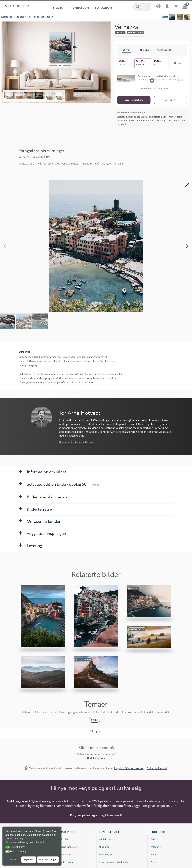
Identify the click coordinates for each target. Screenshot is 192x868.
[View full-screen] (187, 185)
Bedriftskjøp (105, 854)
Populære (19, 17)
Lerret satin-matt (68, 847)
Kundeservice (109, 832)
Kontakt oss (105, 839)
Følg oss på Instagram (85, 815)
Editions (155, 854)
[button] (8, 847)
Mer (178, 63)
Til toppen (96, 731)
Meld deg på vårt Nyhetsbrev (27, 801)
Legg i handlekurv (134, 100)
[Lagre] (170, 100)
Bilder (58, 8)
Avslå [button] (13, 860)
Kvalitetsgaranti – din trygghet (114, 862)
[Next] (187, 246)
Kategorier (7, 17)
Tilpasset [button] (29, 860)
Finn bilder (159, 832)
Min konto (104, 847)
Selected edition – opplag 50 (131, 112)
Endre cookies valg (157, 768)
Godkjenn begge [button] (48, 860)
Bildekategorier (96, 758)
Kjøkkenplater (67, 862)
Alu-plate (64, 839)
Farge (153, 862)
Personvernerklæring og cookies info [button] (25, 842)
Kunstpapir (66, 854)
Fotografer (105, 8)
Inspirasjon (79, 8)
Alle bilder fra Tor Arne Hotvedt (77, 442)
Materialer (68, 832)
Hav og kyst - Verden (43, 17)
